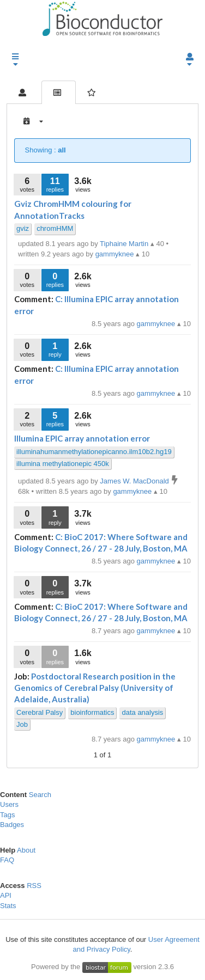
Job (22, 724)
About (26, 850)
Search (40, 795)
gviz (23, 228)
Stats (8, 906)
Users (9, 804)
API (6, 895)
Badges (12, 825)
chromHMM (55, 228)
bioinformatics (92, 712)
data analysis (142, 712)
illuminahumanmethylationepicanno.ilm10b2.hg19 (94, 452)
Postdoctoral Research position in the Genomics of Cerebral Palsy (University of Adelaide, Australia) (95, 688)
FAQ (7, 860)
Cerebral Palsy (40, 712)
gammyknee (157, 324)
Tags (7, 815)
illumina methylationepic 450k (63, 464)
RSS (34, 886)
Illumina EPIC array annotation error (82, 438)
